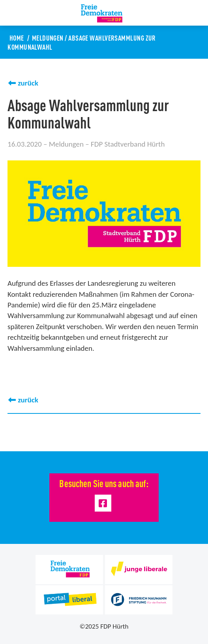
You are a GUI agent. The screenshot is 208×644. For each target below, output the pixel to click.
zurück (28, 83)
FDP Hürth (114, 626)
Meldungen (48, 37)
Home (17, 37)
